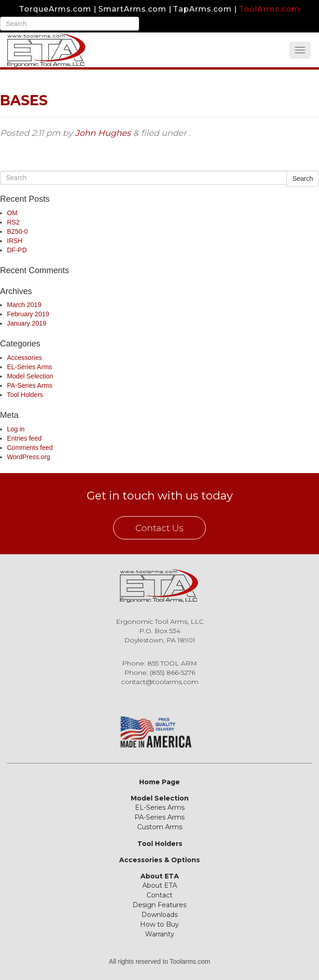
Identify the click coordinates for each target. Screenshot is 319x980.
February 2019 (28, 314)
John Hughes (103, 133)
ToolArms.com (269, 9)
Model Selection (30, 376)
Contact (159, 895)
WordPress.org (29, 457)
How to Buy (159, 924)
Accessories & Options (159, 860)
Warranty (160, 934)
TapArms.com (202, 9)
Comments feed (30, 448)
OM (12, 213)
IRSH (15, 241)
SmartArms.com (132, 9)
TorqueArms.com (55, 9)
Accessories (24, 358)
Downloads (159, 915)
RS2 (13, 222)
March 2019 (24, 305)
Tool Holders (25, 395)
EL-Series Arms (29, 367)
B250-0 (17, 231)
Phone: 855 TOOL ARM (159, 663)
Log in (16, 429)
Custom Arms (160, 827)
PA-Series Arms (30, 385)
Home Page (159, 782)
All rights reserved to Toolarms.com (159, 961)
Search (303, 179)
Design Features (159, 905)
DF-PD (17, 250)
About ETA (160, 876)
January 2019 (27, 323)
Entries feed (24, 438)
